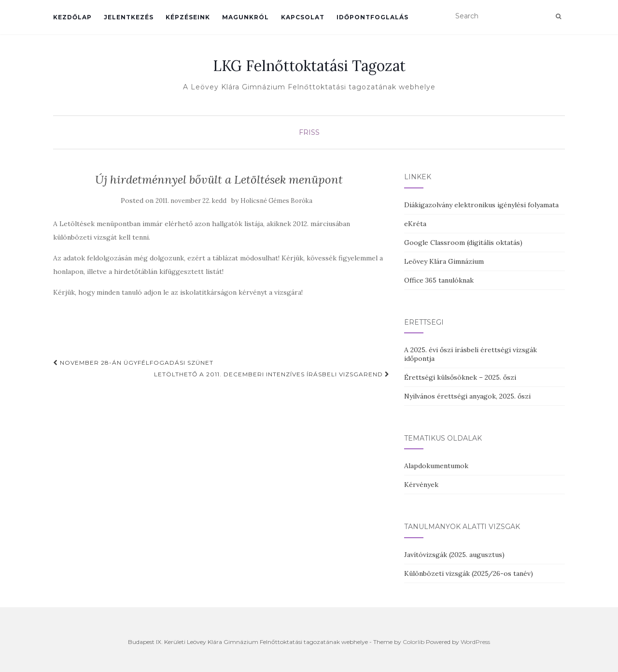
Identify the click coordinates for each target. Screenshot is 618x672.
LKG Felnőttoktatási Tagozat (309, 66)
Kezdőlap (72, 17)
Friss (309, 132)
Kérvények (421, 485)
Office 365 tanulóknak (439, 280)
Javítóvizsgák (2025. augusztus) (454, 555)
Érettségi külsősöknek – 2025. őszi (460, 377)
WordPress (475, 642)
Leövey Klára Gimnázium (444, 261)
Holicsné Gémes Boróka (276, 201)
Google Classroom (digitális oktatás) (463, 243)
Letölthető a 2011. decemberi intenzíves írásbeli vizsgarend (272, 374)
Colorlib (414, 642)
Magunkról (246, 17)
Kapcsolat (303, 17)
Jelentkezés (129, 17)
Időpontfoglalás (372, 17)
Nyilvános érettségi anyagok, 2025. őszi (467, 396)
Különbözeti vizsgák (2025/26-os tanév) (469, 573)
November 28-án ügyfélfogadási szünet (133, 363)
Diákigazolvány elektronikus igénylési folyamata (481, 205)
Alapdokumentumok (436, 466)
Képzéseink (188, 17)
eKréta (415, 224)
